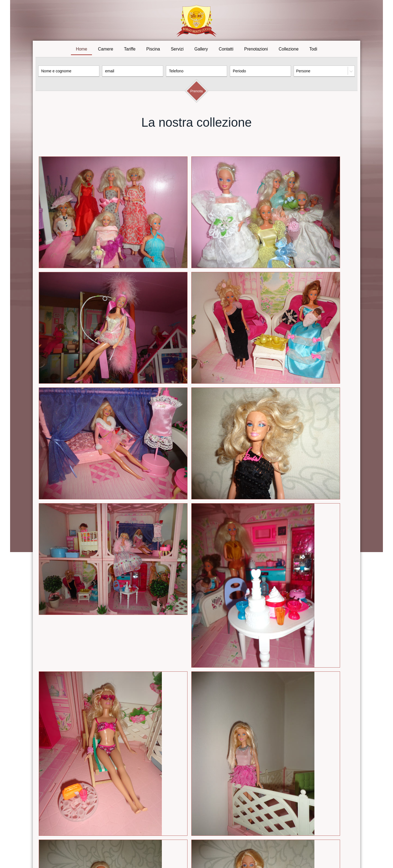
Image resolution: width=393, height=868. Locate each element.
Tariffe (130, 50)
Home (82, 50)
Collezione (289, 50)
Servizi (177, 50)
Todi (313, 50)
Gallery (201, 50)
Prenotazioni (256, 50)
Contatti (226, 50)
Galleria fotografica (211, 842)
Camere (105, 50)
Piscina (153, 50)
